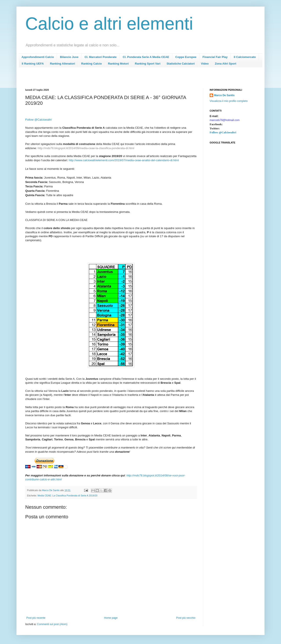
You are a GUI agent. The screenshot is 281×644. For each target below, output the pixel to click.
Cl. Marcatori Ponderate (101, 57)
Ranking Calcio (92, 64)
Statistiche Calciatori (181, 64)
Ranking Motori (118, 64)
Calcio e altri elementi (109, 24)
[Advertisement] (105, 79)
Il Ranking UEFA (33, 64)
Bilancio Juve (69, 57)
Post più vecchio (186, 618)
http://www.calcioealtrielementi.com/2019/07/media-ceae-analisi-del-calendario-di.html (124, 160)
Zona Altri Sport (225, 64)
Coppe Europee (186, 57)
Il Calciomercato (245, 57)
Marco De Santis (224, 95)
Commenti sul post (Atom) (52, 624)
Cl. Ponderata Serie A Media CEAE (146, 57)
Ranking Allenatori (62, 64)
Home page (111, 618)
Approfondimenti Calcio (38, 57)
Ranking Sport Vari (148, 64)
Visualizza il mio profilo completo (229, 101)
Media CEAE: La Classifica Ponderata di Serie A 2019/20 (67, 496)
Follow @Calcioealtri (223, 132)
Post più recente (36, 618)
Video (205, 64)
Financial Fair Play (215, 57)
